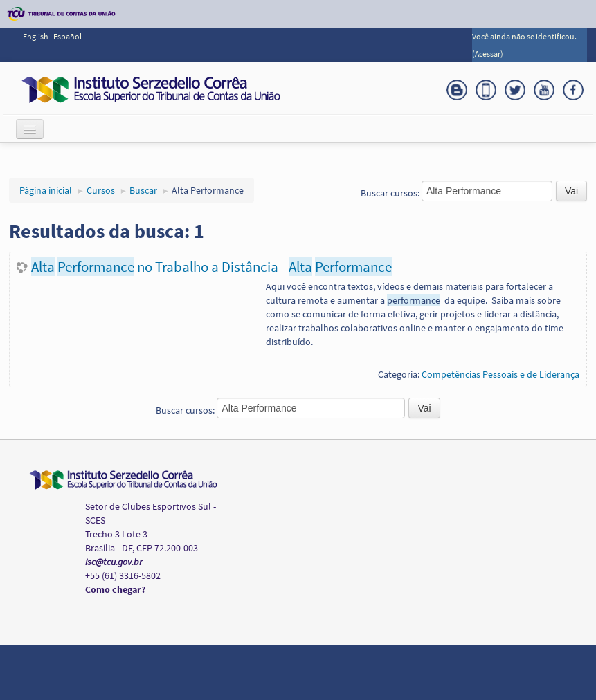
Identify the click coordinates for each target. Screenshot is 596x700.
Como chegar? (115, 589)
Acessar (488, 54)
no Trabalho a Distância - (211, 267)
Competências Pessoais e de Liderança (500, 374)
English (36, 36)
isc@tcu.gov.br (114, 562)
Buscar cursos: (391, 193)
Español (67, 36)
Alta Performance (208, 190)
